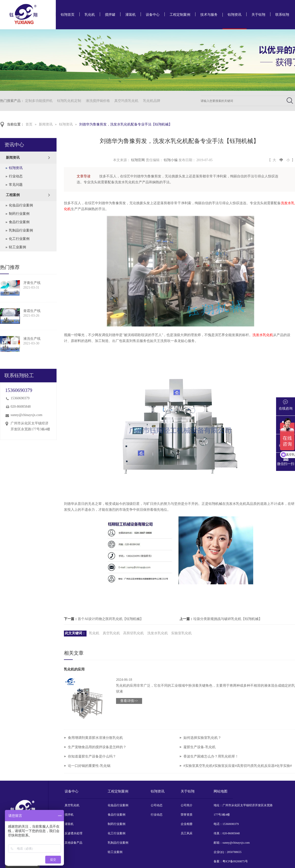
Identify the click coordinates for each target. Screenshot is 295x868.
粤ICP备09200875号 (235, 861)
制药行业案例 (19, 214)
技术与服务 (209, 15)
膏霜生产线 (32, 311)
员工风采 (187, 833)
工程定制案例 (180, 15)
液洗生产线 (32, 339)
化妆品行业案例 (21, 205)
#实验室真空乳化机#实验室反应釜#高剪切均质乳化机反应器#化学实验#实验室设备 (238, 770)
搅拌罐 (110, 15)
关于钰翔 (258, 15)
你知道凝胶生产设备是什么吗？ (92, 756)
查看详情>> (129, 701)
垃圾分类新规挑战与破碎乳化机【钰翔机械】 (228, 619)
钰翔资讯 (235, 15)
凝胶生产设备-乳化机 (199, 747)
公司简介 (187, 805)
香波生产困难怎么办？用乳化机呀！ (211, 756)
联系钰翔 (282, 15)
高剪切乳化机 (133, 633)
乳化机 (90, 15)
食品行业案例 (19, 222)
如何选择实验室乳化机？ (202, 738)
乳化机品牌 (152, 101)
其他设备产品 (74, 843)
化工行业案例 (19, 239)
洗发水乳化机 (263, 335)
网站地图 (221, 791)
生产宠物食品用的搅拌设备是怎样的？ (97, 747)
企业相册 (187, 824)
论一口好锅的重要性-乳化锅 (89, 766)
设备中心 (153, 15)
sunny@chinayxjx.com (26, 415)
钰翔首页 (68, 15)
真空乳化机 (111, 633)
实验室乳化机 (181, 633)
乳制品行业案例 (21, 230)
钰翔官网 (138, 160)
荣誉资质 (187, 815)
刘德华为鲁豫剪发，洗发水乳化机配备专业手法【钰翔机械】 (126, 124)
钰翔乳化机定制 (69, 101)
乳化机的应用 (74, 669)
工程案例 (13, 195)
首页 (29, 124)
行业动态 (16, 176)
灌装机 (131, 15)
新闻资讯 (46, 124)
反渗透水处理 (74, 833)
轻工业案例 (17, 247)
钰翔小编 (171, 160)
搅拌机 (69, 815)
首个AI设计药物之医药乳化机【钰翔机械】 (111, 619)
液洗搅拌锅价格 (98, 101)
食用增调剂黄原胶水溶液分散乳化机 (95, 738)
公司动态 (157, 805)
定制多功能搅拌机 (39, 101)
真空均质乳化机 (126, 101)
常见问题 (16, 185)
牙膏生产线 (32, 283)
